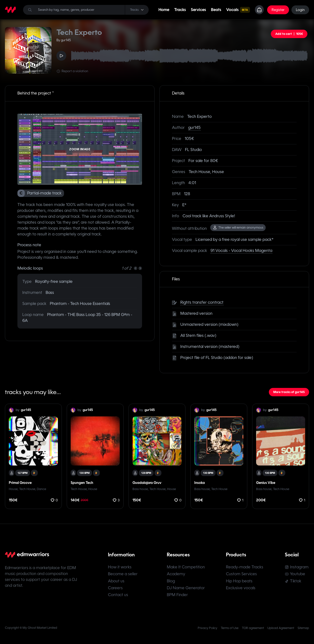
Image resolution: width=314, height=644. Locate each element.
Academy (176, 574)
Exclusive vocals (241, 589)
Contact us (118, 596)
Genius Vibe (266, 483)
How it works (120, 567)
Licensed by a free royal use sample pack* (235, 240)
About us (116, 582)
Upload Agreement (281, 629)
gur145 (194, 128)
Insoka (200, 483)
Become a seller (123, 574)
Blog (171, 582)
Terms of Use (230, 629)
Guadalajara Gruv (147, 483)
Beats (216, 10)
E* (184, 205)
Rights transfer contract (202, 302)
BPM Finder (178, 596)
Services (198, 10)
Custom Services (242, 574)
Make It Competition (186, 567)
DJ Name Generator (186, 589)
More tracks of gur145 (289, 392)
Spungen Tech (82, 483)
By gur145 (64, 40)
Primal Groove (20, 483)
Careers (115, 589)
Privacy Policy (208, 629)
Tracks (180, 10)
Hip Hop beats (239, 582)
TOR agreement (253, 629)
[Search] (86, 10)
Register (278, 10)
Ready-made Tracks (245, 567)
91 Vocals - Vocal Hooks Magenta (241, 251)
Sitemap (303, 629)
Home (164, 10)
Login (300, 10)
